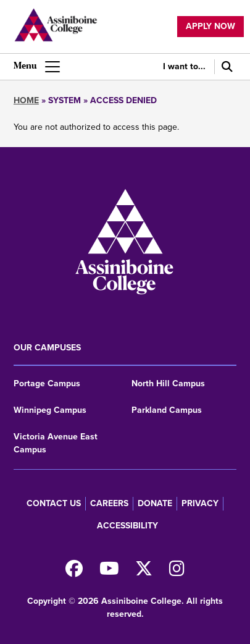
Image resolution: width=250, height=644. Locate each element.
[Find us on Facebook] (74, 572)
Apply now (210, 26)
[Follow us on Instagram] (177, 572)
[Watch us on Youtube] (109, 572)
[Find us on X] (144, 572)
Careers (109, 503)
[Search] (225, 67)
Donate (155, 503)
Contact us (54, 503)
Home (26, 100)
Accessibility (127, 526)
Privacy (200, 503)
